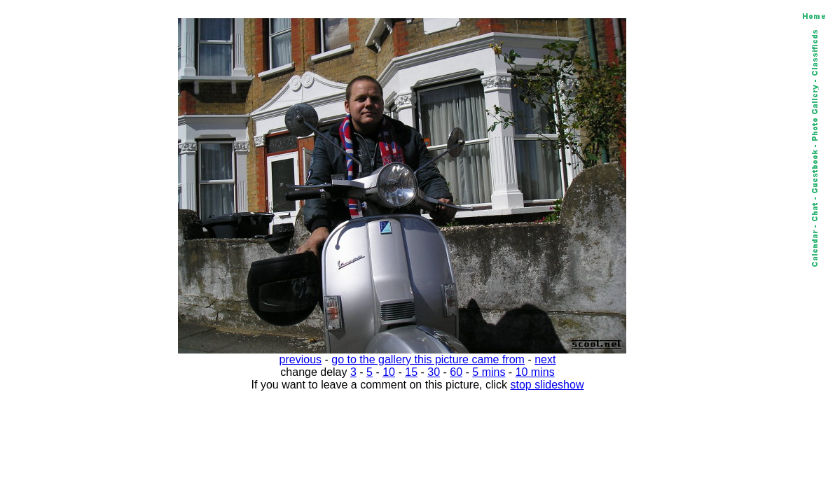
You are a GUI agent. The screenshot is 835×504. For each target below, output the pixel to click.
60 (456, 372)
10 (389, 372)
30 (434, 372)
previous (301, 359)
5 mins (489, 372)
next (545, 359)
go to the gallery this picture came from (428, 359)
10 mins (535, 372)
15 (411, 372)
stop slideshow (547, 385)
